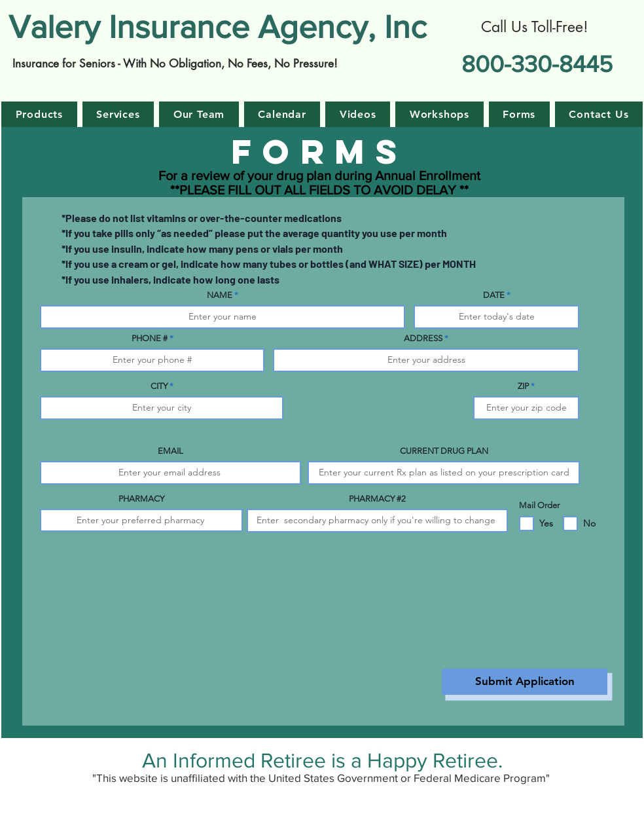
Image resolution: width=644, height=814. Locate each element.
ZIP (523, 386)
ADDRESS (423, 338)
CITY (159, 386)
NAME (220, 295)
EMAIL (170, 451)
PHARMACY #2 (377, 499)
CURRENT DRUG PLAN (444, 451)
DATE (494, 295)
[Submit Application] (525, 682)
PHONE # (150, 338)
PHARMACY (141, 499)
